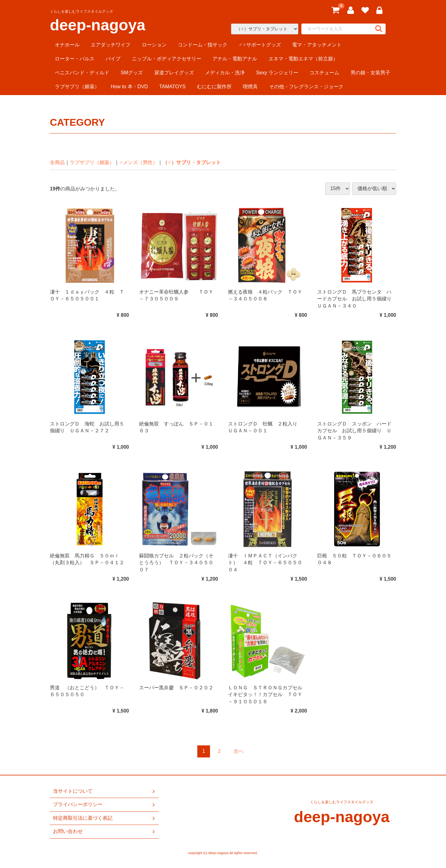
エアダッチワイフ (111, 45)
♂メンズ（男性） (138, 162)
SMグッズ (132, 73)
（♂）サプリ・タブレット (192, 162)
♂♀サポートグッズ (260, 45)
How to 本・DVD (129, 87)
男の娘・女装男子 (370, 73)
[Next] (238, 751)
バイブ (113, 59)
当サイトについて (105, 791)
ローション (154, 45)
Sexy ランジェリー (277, 73)
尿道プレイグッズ (174, 73)
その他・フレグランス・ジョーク (306, 87)
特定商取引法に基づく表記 (105, 818)
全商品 (57, 162)
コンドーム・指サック (203, 45)
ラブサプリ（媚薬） (77, 87)
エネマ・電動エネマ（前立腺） (303, 59)
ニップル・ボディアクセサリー (167, 59)
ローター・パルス (75, 59)
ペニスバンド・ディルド (82, 73)
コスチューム (324, 73)
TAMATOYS (172, 87)
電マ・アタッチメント (317, 45)
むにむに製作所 (214, 87)
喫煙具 (250, 87)
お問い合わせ (105, 831)
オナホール (67, 45)
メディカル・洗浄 (225, 73)
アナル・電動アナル (235, 59)
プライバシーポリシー (105, 805)
